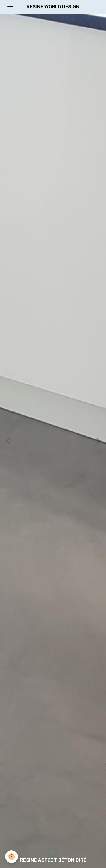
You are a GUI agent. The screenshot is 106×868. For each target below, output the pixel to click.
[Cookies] (11, 857)
